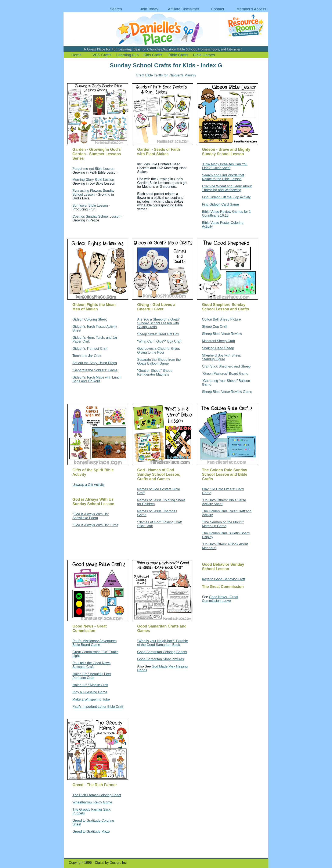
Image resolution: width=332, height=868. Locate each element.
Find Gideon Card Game (220, 204)
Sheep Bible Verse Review (222, 334)
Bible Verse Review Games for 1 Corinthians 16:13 (226, 214)
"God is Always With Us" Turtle (95, 525)
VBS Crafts (102, 55)
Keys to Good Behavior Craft (224, 579)
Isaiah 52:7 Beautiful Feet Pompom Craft (92, 676)
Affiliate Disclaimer (184, 9)
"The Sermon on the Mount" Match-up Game (223, 524)
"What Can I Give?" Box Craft (159, 341)
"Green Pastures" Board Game (225, 374)
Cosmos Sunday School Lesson (96, 216)
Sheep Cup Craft (215, 327)
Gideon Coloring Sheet (90, 319)
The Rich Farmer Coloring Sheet (97, 795)
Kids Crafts (153, 55)
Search (116, 9)
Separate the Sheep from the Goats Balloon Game (159, 361)
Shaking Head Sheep (218, 348)
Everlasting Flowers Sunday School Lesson (93, 193)
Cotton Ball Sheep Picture (221, 319)
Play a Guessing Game (90, 692)
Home (76, 55)
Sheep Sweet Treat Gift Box (158, 334)
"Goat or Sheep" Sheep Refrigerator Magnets (155, 372)
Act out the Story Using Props (95, 363)
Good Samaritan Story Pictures (161, 659)
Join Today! (150, 9)
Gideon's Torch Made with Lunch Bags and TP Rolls (97, 379)
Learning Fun (127, 55)
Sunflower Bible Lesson (90, 205)
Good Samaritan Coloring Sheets (162, 652)
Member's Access (251, 9)
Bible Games (204, 55)
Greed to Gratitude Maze (91, 831)
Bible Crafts (178, 55)
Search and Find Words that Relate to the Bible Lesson (223, 177)
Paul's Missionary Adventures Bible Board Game (94, 643)
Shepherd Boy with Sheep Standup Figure (222, 357)
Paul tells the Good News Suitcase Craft (91, 665)
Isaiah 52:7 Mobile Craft (90, 685)
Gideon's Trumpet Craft (90, 349)
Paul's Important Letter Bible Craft (98, 707)
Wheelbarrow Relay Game (92, 802)
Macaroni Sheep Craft (219, 341)
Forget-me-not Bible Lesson (93, 169)
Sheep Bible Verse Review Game (227, 392)
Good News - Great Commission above (220, 599)
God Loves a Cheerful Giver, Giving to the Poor (159, 350)
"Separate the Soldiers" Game (95, 370)
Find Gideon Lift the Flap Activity (226, 197)
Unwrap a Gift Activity (89, 485)
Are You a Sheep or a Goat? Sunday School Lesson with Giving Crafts (158, 323)
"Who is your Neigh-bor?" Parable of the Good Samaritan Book (163, 643)
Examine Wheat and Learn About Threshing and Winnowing (227, 188)
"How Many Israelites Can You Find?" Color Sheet (225, 166)
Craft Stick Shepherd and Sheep (226, 366)
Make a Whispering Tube (91, 699)
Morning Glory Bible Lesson (93, 180)
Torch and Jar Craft (87, 356)
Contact (217, 9)
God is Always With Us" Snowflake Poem (91, 516)
